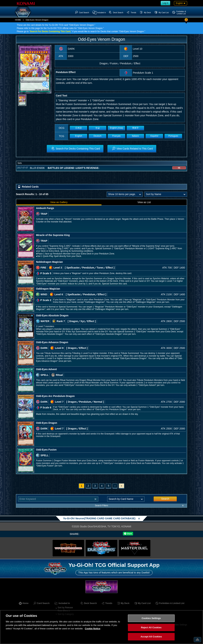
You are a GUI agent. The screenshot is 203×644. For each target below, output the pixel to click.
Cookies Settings (151, 618)
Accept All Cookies (151, 637)
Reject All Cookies (151, 627)
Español (154, 136)
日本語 (78, 128)
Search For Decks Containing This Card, (50, 31)
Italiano (135, 136)
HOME (18, 20)
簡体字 (135, 128)
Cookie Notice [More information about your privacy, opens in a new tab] (93, 629)
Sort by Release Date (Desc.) (65, 609)
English (79, 136)
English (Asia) (116, 128)
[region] (101, 627)
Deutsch (98, 136)
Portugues (173, 136)
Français (116, 136)
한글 (98, 128)
